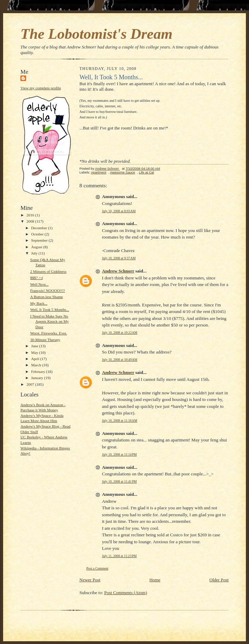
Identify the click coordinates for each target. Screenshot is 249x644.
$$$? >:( (37, 278)
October (38, 234)
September (40, 240)
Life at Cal (147, 172)
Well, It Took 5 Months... (50, 310)
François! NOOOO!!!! (48, 290)
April (36, 359)
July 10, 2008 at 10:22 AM (120, 333)
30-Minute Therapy (45, 340)
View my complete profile (41, 88)
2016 (31, 215)
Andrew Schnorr (118, 271)
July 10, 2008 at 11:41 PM (119, 481)
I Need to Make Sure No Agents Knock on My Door (50, 321)
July (35, 253)
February (39, 372)
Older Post (219, 580)
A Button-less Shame (46, 297)
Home (155, 580)
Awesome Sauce (122, 172)
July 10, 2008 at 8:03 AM (119, 211)
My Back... (39, 303)
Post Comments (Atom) (126, 593)
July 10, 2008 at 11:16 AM (119, 421)
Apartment (98, 172)
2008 (31, 221)
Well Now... (39, 284)
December (40, 228)
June (35, 346)
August (37, 247)
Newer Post (90, 580)
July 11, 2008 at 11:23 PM (119, 556)
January (38, 378)
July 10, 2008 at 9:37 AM (119, 258)
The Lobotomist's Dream (96, 34)
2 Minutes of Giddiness (48, 271)
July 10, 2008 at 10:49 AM (120, 360)
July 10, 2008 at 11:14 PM (119, 454)
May (35, 352)
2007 (31, 384)
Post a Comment (97, 568)
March (37, 365)
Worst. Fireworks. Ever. (49, 333)
